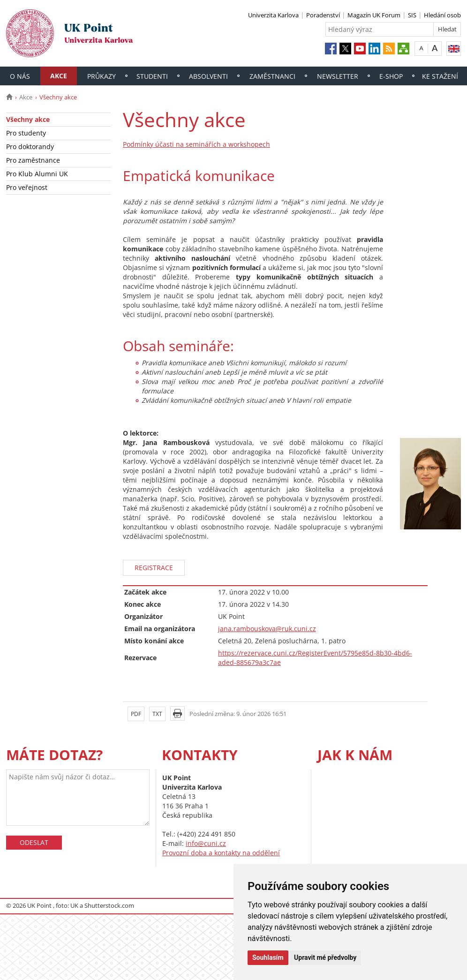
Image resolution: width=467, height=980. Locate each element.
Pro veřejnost (27, 187)
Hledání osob (442, 15)
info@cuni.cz (206, 843)
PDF (136, 714)
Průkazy (102, 76)
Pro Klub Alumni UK (37, 174)
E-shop (391, 76)
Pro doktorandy (30, 147)
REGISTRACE (154, 568)
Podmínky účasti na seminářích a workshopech (196, 144)
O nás (20, 76)
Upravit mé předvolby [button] (325, 957)
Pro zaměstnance (33, 160)
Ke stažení (440, 76)
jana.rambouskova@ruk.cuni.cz (267, 629)
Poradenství (323, 15)
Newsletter (338, 76)
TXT (157, 714)
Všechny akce (28, 119)
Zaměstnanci (272, 76)
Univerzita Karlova (273, 15)
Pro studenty (26, 133)
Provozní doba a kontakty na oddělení (221, 853)
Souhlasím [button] (268, 957)
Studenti (152, 76)
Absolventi (208, 76)
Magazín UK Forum (374, 15)
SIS (412, 15)
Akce (59, 76)
